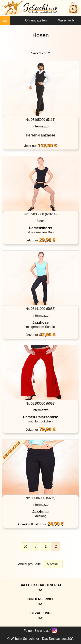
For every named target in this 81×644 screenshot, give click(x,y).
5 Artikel (53, 564)
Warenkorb (66, 20)
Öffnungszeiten (36, 20)
